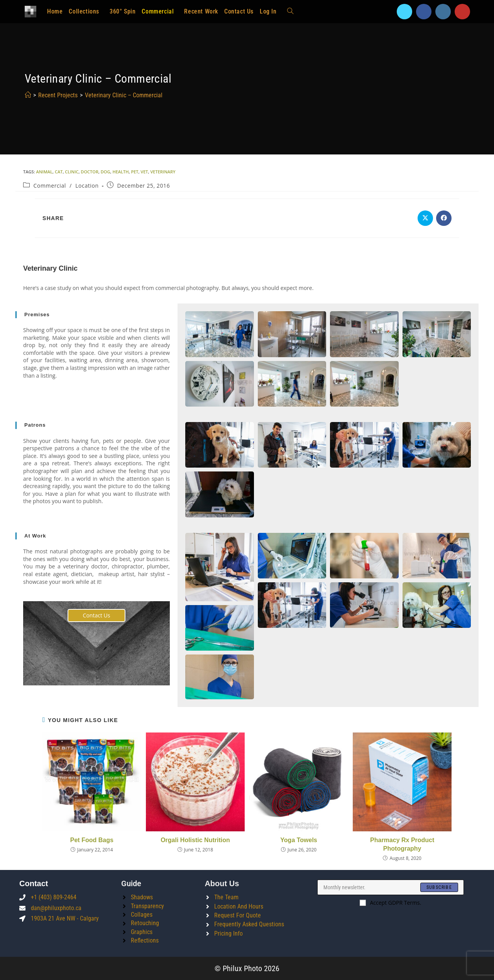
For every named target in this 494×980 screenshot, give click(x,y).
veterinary (163, 172)
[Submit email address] (439, 887)
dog (106, 172)
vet (144, 172)
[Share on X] (425, 218)
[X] (404, 12)
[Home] (28, 95)
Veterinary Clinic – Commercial (124, 95)
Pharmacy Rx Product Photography (402, 844)
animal (44, 172)
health (120, 172)
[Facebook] (424, 12)
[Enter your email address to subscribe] (391, 887)
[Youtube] (462, 12)
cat (59, 172)
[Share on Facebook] (444, 218)
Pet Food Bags (92, 840)
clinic (72, 172)
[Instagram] (443, 12)
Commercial (50, 186)
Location (87, 186)
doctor (90, 172)
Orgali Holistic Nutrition (195, 840)
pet (134, 172)
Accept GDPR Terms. (390, 903)
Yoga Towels (299, 840)
